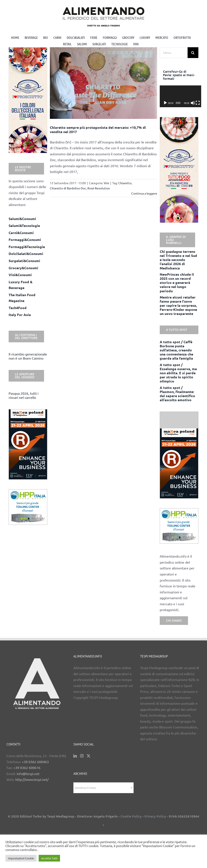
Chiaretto (125, 183)
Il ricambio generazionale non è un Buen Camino (28, 356)
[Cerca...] (174, 53)
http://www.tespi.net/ (32, 779)
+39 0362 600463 (35, 762)
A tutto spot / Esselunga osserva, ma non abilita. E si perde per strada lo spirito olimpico (178, 373)
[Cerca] (193, 53)
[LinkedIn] (75, 756)
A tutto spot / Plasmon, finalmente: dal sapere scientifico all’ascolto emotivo (177, 394)
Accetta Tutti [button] (49, 858)
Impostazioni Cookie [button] (21, 858)
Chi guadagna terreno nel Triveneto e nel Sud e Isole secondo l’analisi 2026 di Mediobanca (178, 260)
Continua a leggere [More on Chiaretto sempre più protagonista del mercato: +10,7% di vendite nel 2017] (144, 193)
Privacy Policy (155, 816)
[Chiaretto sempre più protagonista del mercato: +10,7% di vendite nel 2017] (103, 83)
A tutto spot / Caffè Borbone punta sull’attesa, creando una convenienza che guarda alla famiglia (176, 350)
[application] (179, 96)
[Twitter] (88, 756)
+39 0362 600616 (27, 767)
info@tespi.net (28, 774)
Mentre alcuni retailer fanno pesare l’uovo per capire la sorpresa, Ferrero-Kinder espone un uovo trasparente (178, 305)
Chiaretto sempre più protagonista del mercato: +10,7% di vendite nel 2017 (98, 129)
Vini (107, 183)
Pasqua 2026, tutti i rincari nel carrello (24, 395)
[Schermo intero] (195, 103)
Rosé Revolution (99, 188)
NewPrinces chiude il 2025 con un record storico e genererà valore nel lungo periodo (177, 283)
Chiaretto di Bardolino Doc (68, 188)
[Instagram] (82, 756)
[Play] (165, 103)
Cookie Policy (131, 816)
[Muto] (191, 103)
